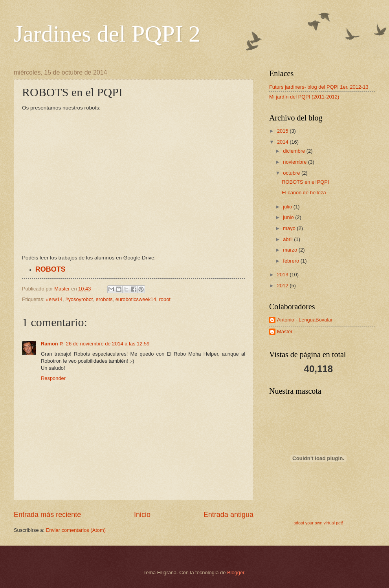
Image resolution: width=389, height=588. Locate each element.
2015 (283, 131)
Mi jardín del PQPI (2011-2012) (304, 97)
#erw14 (54, 299)
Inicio (142, 515)
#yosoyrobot (79, 299)
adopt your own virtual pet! (318, 523)
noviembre (295, 162)
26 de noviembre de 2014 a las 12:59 (108, 344)
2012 (283, 286)
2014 (283, 142)
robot (165, 299)
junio (289, 217)
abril (288, 239)
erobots (104, 299)
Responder (53, 378)
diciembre (295, 151)
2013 (283, 275)
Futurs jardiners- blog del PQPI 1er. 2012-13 (319, 87)
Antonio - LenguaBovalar (305, 320)
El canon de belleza (304, 193)
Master (285, 331)
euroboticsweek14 (136, 299)
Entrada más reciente (47, 515)
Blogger (236, 572)
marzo (291, 250)
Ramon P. (52, 344)
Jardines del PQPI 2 (107, 34)
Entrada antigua (228, 515)
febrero (292, 261)
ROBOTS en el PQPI (305, 182)
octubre (292, 173)
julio (288, 207)
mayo (290, 228)
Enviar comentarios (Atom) (76, 530)
